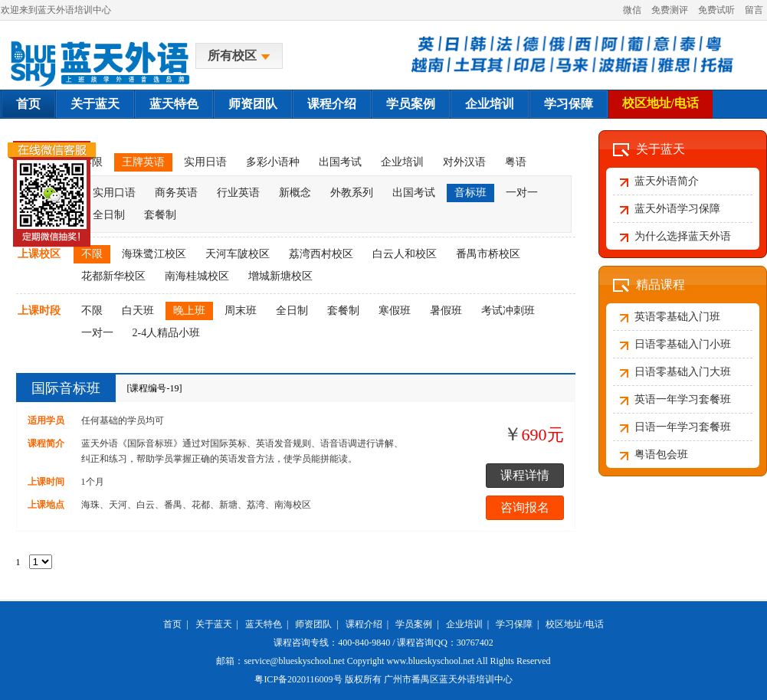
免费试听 (716, 10)
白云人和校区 (405, 254)
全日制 (292, 311)
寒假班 (395, 311)
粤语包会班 (661, 455)
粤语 (516, 162)
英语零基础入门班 (677, 317)
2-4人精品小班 (167, 333)
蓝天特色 (174, 104)
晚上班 (189, 311)
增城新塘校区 (280, 276)
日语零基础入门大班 (683, 372)
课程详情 (525, 475)
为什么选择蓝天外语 (683, 236)
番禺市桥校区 (488, 254)
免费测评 (670, 10)
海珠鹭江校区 (154, 254)
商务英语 (176, 193)
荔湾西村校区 (321, 254)
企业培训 (490, 104)
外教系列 (352, 193)
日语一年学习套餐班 (683, 427)
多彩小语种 (273, 162)
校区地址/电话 (660, 103)
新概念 (295, 193)
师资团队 (253, 104)
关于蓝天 (95, 104)
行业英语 (238, 193)
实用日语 (205, 162)
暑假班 (446, 311)
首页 (28, 104)
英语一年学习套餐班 (683, 399)
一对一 (522, 193)
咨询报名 (525, 507)
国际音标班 (66, 388)
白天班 (138, 311)
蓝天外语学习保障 (677, 209)
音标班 (470, 193)
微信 (632, 10)
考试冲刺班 (508, 311)
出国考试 (340, 162)
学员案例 (411, 104)
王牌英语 (143, 162)
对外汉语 (464, 162)
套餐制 (160, 215)
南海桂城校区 (197, 276)
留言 (754, 10)
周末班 (241, 311)
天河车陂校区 (238, 254)
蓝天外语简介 (667, 181)
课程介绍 (332, 104)
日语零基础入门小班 (683, 344)
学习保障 (569, 104)
